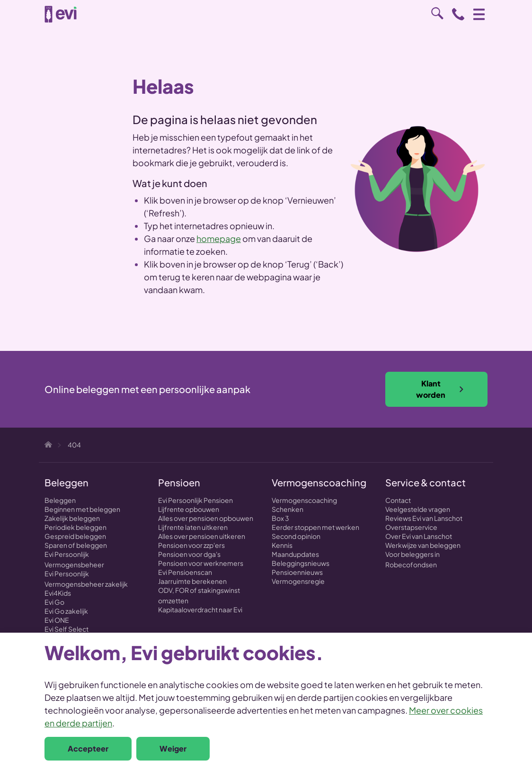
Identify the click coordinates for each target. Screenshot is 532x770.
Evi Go (54, 602)
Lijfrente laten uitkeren (193, 527)
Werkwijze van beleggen (423, 545)
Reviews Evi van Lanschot (424, 518)
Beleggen (60, 500)
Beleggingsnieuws (301, 563)
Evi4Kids (58, 593)
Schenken (288, 509)
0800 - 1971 (458, 14)
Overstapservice (411, 527)
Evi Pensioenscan (185, 572)
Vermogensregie (298, 581)
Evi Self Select (66, 629)
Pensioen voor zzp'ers (191, 545)
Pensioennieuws (297, 572)
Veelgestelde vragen (418, 509)
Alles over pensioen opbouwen (206, 518)
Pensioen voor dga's (189, 554)
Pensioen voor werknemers (201, 563)
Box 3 (280, 518)
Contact (398, 500)
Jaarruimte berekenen (192, 581)
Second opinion (296, 536)
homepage (219, 238)
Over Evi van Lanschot (419, 536)
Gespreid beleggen (75, 536)
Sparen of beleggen (76, 545)
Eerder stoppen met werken (315, 527)
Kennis (282, 545)
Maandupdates (295, 554)
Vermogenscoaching (304, 500)
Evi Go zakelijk (66, 611)
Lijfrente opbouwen (189, 509)
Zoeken (437, 13)
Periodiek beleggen (75, 527)
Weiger (173, 748)
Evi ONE (57, 620)
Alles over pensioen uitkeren (202, 536)
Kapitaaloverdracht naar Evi (200, 609)
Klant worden (440, 389)
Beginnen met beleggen (82, 509)
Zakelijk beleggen (72, 518)
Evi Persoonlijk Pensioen (195, 500)
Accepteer (88, 748)
